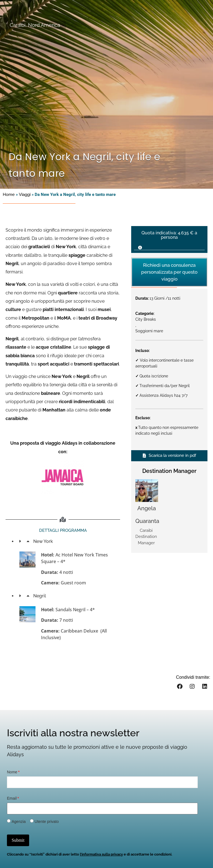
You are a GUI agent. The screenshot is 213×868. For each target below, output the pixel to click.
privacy (116, 854)
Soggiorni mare (149, 331)
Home (9, 195)
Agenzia (19, 822)
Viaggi (25, 195)
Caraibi (18, 25)
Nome (12, 772)
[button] (169, 246)
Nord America (44, 25)
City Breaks (146, 319)
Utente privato (47, 822)
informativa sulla (96, 854)
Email (12, 798)
